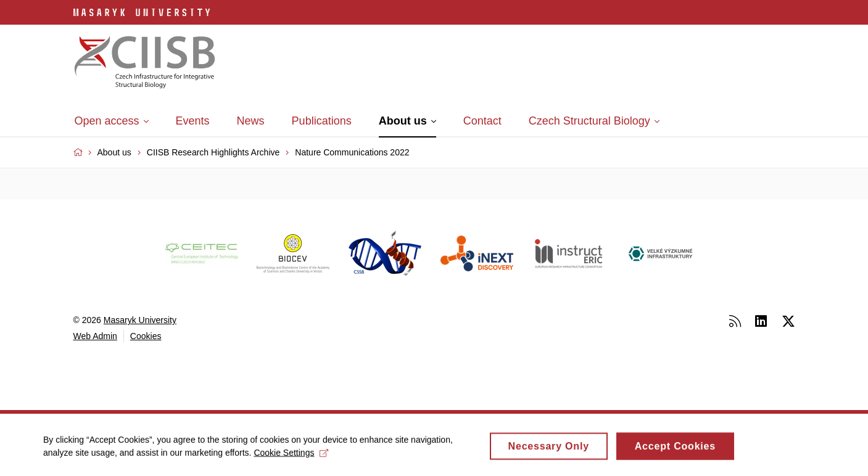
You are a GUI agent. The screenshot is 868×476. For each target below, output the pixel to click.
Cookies (146, 336)
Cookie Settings (291, 455)
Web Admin (95, 336)
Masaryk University (140, 320)
